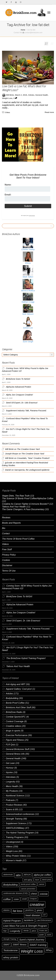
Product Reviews (14, 805)
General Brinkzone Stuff (17, 749)
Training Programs (15, 837)
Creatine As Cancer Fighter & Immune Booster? (25, 504)
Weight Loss (7, 98)
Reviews (6, 518)
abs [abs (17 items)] (18, 875)
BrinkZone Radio (14, 712)
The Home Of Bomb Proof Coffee (18, 539)
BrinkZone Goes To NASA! (18, 379)
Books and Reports (11, 523)
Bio (4, 528)
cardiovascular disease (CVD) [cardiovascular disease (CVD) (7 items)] (16, 893)
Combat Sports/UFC (16, 717)
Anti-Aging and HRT (16, 684)
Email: (8, 195)
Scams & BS (12, 809)
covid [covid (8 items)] (24, 899)
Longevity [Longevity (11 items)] (15, 931)
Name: (8, 185)
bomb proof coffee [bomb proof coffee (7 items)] (28, 884)
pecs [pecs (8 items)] (34, 931)
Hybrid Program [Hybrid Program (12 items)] (12, 921)
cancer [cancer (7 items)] (42, 884)
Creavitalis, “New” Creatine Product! (33, 458)
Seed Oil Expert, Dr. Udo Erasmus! (22, 403)
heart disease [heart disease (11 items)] (33, 915)
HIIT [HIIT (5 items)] (44, 915)
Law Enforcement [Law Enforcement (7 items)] (44, 920)
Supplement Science (16, 823)
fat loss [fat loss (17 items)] (17, 911)
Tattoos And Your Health (14, 507)
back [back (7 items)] (37, 880)
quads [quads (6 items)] (42, 935)
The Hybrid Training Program (20, 833)
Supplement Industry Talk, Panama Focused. (26, 411)
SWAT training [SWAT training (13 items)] (38, 945)
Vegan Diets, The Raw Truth (16, 496)
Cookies (6, 560)
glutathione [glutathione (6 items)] (30, 910)
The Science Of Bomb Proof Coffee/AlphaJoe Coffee (28, 498)
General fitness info (15, 754)
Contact (6, 533)
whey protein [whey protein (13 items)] (11, 957)
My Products (12, 791)
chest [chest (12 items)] (34, 894)
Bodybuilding (12, 698)
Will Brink (9, 449)
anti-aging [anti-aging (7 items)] (28, 880)
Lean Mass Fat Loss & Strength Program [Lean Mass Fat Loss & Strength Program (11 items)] (25, 926)
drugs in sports (13, 731)
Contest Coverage (15, 721)
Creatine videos (13, 726)
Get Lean (10, 763)
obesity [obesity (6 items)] (26, 931)
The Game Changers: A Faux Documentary (23, 509)
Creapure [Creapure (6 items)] (33, 899)
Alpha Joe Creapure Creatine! (19, 395)
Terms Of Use (9, 571)
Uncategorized (13, 842)
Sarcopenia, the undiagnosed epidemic (32, 470)
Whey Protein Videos (16, 856)
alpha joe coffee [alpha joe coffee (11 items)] (42, 875)
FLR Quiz (10, 745)
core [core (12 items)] (16, 899)
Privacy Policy (9, 555)
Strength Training (14, 819)
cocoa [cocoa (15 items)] (44, 894)
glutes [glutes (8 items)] (39, 910)
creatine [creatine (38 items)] (37, 905)
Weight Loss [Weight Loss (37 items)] (32, 951)
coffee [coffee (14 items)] (7, 899)
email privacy (32, 216)
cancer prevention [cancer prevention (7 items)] (28, 889)
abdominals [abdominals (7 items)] (8, 875)
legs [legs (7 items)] (5, 931)
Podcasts (10, 800)
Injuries (9, 772)
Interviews (11, 777)
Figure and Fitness (15, 740)
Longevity (11, 782)
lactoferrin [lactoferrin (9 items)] (29, 920)
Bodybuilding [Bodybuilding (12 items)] (11, 885)
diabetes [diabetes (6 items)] (6, 910)
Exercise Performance (17, 735)
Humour (10, 768)
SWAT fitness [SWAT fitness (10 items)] (20, 945)
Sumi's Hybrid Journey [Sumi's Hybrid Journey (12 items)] (32, 940)
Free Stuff (7, 549)
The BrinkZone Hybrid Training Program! (26, 658)
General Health (42, 95)
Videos (5, 544)
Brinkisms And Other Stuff (18, 707)
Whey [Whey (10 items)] (49, 950)
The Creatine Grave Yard (28, 449)
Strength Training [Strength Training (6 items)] (10, 939)
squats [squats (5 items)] (49, 935)
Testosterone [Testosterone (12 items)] (11, 950)
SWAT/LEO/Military (15, 828)
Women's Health (14, 860)
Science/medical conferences (20, 814)
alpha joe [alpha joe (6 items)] (27, 874)
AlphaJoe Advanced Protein (18, 387)
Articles (31, 95)
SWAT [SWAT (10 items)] (7, 945)
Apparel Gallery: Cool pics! (19, 689)
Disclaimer (7, 565)
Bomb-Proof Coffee (15, 703)
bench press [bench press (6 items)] (47, 880)
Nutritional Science (15, 796)
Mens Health (12, 786)
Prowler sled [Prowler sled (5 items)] (43, 931)
